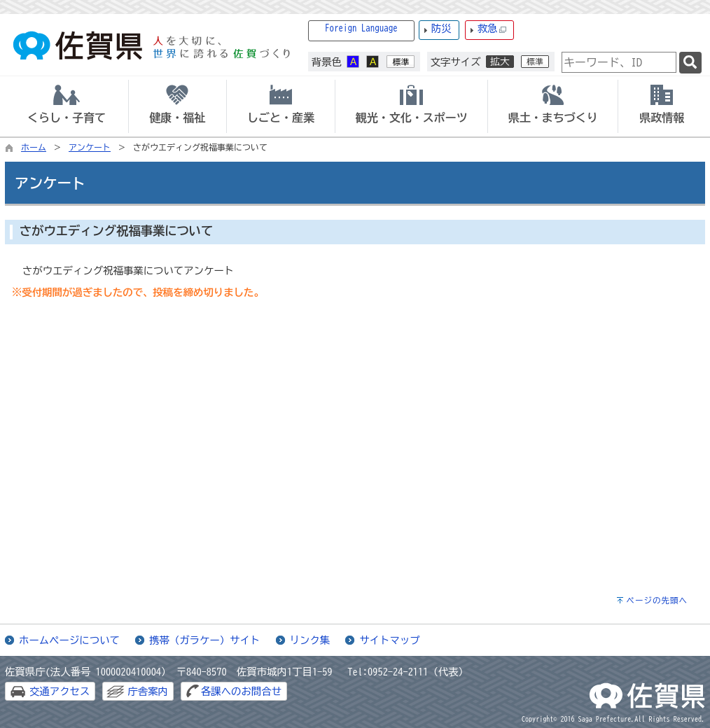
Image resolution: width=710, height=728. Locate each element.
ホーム (34, 147)
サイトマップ (389, 640)
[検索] (690, 63)
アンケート (90, 147)
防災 (441, 28)
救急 (492, 29)
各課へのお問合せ (241, 691)
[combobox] (619, 62)
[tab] (67, 106)
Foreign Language (361, 28)
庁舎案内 (148, 691)
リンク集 (310, 640)
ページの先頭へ (657, 600)
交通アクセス (60, 691)
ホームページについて (69, 640)
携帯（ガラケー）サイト (204, 640)
